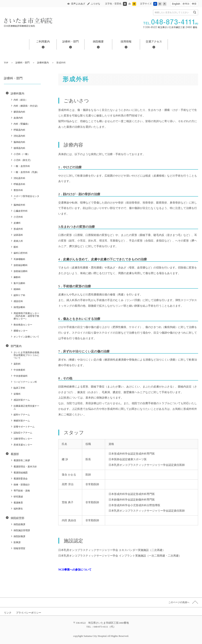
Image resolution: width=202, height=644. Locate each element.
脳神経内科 (19, 142)
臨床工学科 (19, 388)
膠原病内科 (19, 112)
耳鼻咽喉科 (19, 259)
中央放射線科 (21, 376)
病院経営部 (17, 518)
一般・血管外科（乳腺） (26, 172)
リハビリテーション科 (25, 382)
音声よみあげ (78, 4)
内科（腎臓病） (22, 124)
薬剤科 (17, 364)
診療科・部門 (71, 41)
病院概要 (98, 41)
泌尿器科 (18, 235)
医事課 (17, 542)
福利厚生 (18, 509)
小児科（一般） (22, 154)
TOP (6, 63)
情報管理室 (19, 548)
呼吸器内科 (19, 130)
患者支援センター (23, 445)
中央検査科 (19, 370)
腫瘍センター (21, 331)
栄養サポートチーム (24, 427)
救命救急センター (23, 325)
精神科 (17, 289)
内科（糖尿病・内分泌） (26, 106)
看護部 (15, 454)
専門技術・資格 (22, 491)
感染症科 (18, 301)
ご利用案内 (43, 41)
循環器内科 (19, 148)
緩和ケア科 (19, 295)
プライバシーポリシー (29, 613)
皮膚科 (17, 223)
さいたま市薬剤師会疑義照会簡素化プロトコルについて (26, 355)
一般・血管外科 (22, 166)
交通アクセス (154, 41)
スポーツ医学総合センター (26, 198)
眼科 (16, 247)
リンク (8, 613)
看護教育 (18, 503)
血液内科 (18, 118)
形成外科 (18, 229)
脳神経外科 (19, 205)
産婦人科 (18, 241)
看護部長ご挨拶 (22, 460)
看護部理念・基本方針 (25, 467)
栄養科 (17, 394)
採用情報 (126, 41)
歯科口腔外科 (21, 253)
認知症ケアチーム (23, 433)
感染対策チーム (22, 400)
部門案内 (16, 346)
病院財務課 (19, 536)
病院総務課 (19, 524)
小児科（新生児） (23, 160)
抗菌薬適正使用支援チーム (26, 407)
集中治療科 (19, 283)
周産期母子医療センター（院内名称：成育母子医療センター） (26, 316)
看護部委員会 (21, 479)
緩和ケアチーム (22, 415)
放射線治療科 (21, 271)
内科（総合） (21, 100)
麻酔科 (17, 277)
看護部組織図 (21, 473)
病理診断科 (19, 307)
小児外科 (18, 217)
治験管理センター (23, 439)
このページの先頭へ (179, 602)
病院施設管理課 (22, 530)
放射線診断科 (21, 265)
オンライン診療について (26, 337)
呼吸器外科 (19, 184)
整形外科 (18, 190)
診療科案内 (43, 63)
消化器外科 (19, 178)
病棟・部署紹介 (22, 485)
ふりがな (96, 4)
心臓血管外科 (21, 211)
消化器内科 (19, 136)
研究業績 (18, 497)
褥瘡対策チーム (22, 421)
